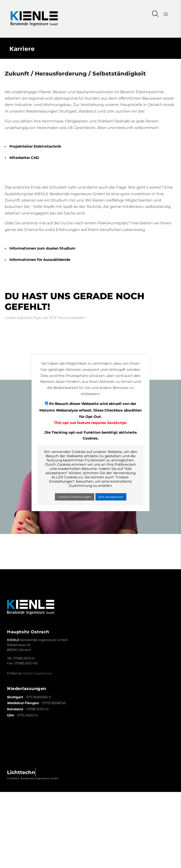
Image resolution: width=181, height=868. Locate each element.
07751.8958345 (54, 703)
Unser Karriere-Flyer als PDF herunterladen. (45, 318)
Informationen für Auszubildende (40, 260)
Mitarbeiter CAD (24, 158)
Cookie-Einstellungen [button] (75, 497)
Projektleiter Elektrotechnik (35, 146)
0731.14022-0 (27, 715)
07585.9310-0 (24, 658)
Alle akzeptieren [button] (111, 497)
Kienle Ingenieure (37, 673)
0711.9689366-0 (39, 697)
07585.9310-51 (37, 709)
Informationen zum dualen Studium (42, 248)
